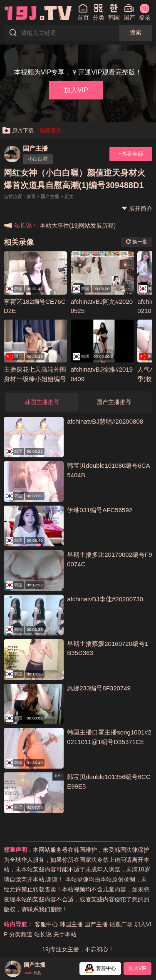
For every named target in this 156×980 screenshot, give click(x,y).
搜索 (136, 32)
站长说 (43, 934)
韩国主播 (71, 924)
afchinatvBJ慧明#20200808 (105, 421)
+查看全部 (131, 154)
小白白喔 (38, 159)
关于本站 (65, 934)
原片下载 (18, 131)
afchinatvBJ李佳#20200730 (105, 599)
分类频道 (21, 934)
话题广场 (121, 924)
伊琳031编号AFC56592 (100, 510)
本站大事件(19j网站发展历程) (78, 226)
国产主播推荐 (114, 402)
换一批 (137, 242)
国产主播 (35, 148)
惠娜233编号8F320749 (99, 688)
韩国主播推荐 (42, 402)
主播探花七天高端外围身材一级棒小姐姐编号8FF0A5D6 (35, 379)
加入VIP (76, 90)
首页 (31, 196)
